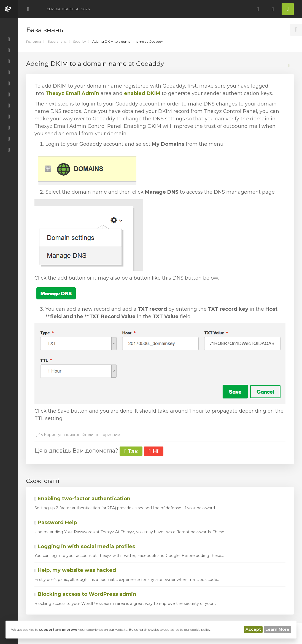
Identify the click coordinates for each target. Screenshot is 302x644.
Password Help (56, 523)
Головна (34, 41)
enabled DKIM (142, 93)
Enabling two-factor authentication (82, 499)
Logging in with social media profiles (85, 546)
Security (79, 41)
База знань (57, 41)
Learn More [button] (277, 629)
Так (131, 451)
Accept (253, 629)
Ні (153, 451)
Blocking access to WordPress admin (85, 594)
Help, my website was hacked (75, 570)
